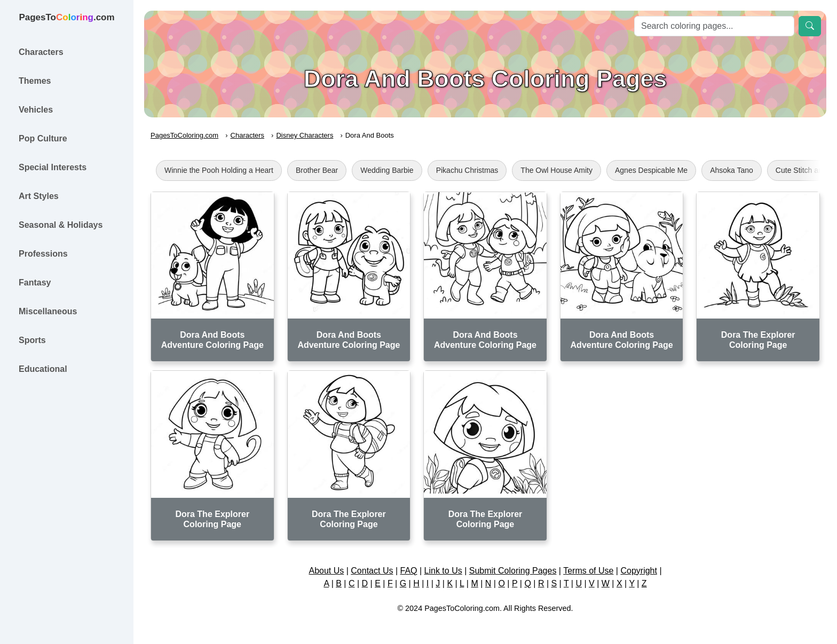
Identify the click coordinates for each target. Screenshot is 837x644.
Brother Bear (317, 170)
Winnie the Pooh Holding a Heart (219, 170)
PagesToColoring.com (184, 135)
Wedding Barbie (387, 170)
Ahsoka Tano (732, 170)
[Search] (714, 26)
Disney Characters (305, 135)
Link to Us (443, 571)
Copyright (638, 571)
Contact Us (372, 571)
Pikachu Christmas (467, 170)
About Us (326, 571)
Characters (248, 135)
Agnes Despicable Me (651, 170)
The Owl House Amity (556, 170)
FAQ (409, 571)
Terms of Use (588, 571)
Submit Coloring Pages (513, 571)
